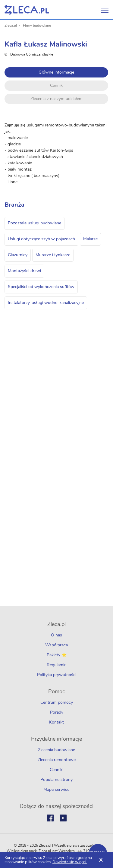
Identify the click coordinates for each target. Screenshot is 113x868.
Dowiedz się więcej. (70, 862)
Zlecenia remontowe (57, 760)
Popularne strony (56, 780)
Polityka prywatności (57, 675)
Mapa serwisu (56, 790)
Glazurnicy (18, 255)
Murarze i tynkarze (53, 255)
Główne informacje (56, 72)
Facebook (50, 818)
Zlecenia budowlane (56, 750)
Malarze (90, 239)
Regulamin (57, 665)
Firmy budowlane (37, 26)
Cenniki (56, 770)
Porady (57, 712)
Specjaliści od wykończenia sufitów (41, 287)
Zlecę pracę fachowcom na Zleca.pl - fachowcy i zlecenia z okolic (27, 10)
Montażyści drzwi (24, 271)
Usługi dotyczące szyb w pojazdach (41, 239)
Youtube (63, 818)
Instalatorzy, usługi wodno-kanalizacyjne (46, 303)
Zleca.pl (11, 26)
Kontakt (56, 722)
